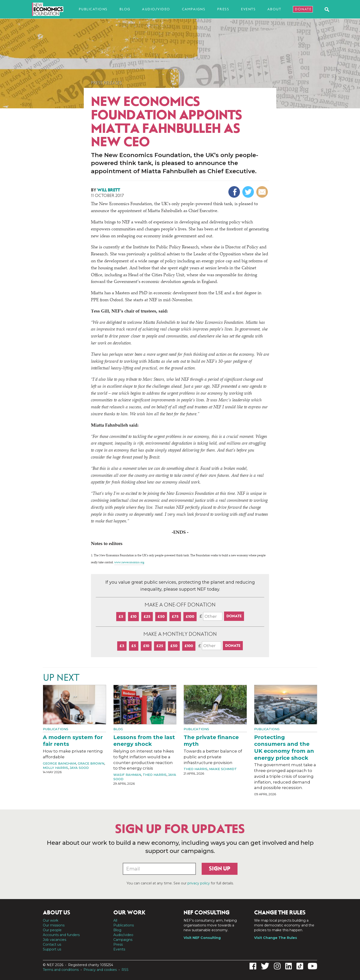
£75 (175, 616)
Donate (303, 9)
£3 (122, 646)
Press (223, 9)
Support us (52, 949)
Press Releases (106, 83)
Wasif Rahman (127, 775)
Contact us (52, 944)
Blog (125, 9)
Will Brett (109, 190)
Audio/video (156, 9)
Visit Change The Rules (276, 938)
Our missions (54, 925)
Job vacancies (55, 940)
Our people (52, 930)
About (274, 9)
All (115, 920)
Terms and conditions (61, 970)
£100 (190, 616)
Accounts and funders (61, 935)
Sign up (220, 869)
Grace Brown (91, 763)
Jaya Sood (79, 768)
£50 (161, 616)
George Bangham (59, 763)
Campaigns (194, 9)
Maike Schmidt (223, 769)
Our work (51, 920)
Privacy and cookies (100, 970)
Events (248, 9)
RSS (125, 970)
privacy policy (199, 883)
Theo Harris (155, 775)
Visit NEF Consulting (202, 938)
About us (57, 913)
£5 (121, 616)
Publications (93, 9)
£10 (133, 616)
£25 (147, 616)
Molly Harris (55, 768)
